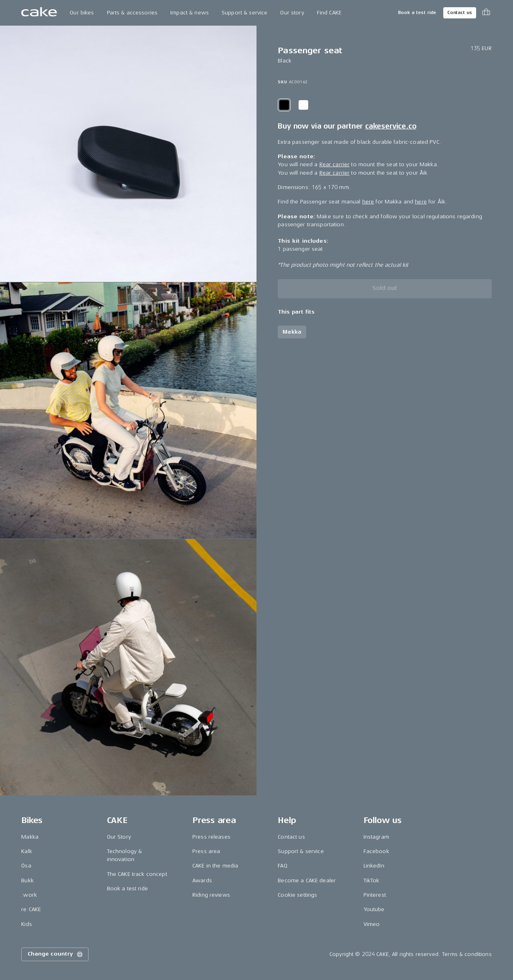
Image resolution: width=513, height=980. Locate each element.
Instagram (376, 837)
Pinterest (375, 895)
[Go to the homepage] (39, 13)
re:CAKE (31, 909)
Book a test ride (417, 13)
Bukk (27, 880)
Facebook (376, 851)
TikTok (372, 880)
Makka (30, 837)
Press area (206, 851)
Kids (27, 924)
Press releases (211, 837)
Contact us (460, 13)
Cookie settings (297, 895)
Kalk (27, 851)
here (368, 202)
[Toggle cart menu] (486, 13)
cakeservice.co (391, 126)
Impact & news (190, 13)
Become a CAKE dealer (307, 880)
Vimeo (372, 924)
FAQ (282, 866)
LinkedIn (374, 866)
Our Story (119, 837)
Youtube (374, 909)
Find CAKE (329, 13)
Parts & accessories (132, 13)
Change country (56, 954)
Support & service (244, 13)
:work (29, 895)
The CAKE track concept (137, 874)
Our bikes (82, 13)
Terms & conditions (467, 954)
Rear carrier (335, 164)
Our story (292, 13)
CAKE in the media (215, 866)
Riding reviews (211, 895)
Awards (202, 880)
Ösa (26, 866)
